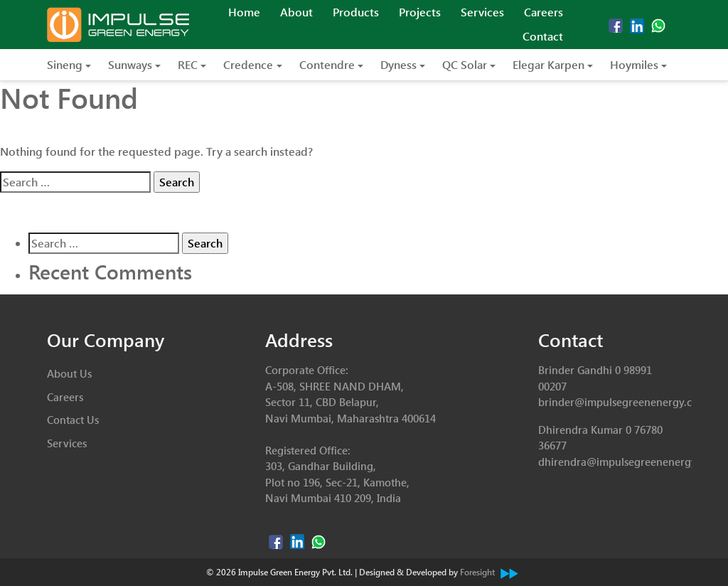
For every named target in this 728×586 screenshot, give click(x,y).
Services (482, 12)
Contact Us (73, 420)
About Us (69, 373)
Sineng (65, 64)
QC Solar (465, 64)
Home (244, 12)
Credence (248, 64)
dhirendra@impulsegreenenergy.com (629, 462)
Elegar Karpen (548, 64)
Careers (544, 12)
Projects (420, 12)
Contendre (327, 64)
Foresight (489, 572)
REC (188, 64)
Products (356, 12)
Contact (543, 36)
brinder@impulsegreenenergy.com (623, 402)
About (296, 12)
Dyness (398, 64)
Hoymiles (634, 64)
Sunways (130, 64)
